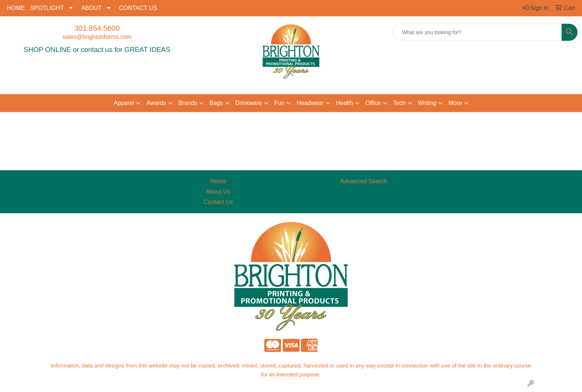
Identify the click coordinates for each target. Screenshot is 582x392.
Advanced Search (364, 181)
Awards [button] (156, 103)
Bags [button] (216, 103)
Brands (188, 103)
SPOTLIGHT (47, 8)
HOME (16, 8)
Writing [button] (427, 103)
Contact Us (218, 202)
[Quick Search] (477, 32)
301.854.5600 (97, 28)
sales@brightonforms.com (97, 37)
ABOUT (91, 8)
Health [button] (344, 103)
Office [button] (373, 103)
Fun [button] (279, 103)
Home (218, 181)
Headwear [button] (310, 103)
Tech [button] (399, 103)
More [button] (455, 103)
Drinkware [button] (249, 103)
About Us (218, 192)
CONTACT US (138, 8)
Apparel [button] (124, 103)
